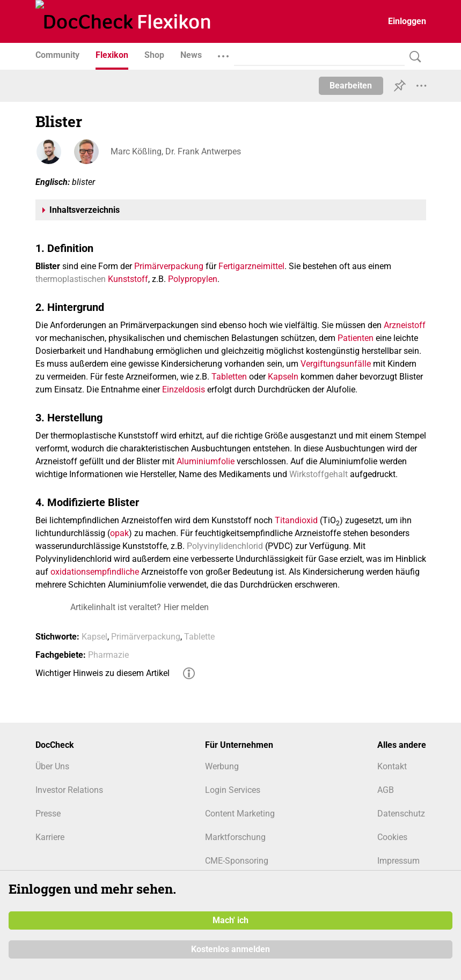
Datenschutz (401, 814)
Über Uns (52, 766)
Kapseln (283, 377)
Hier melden (186, 607)
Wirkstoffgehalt (319, 474)
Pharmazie (108, 655)
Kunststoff (128, 279)
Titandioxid (296, 520)
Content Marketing (240, 814)
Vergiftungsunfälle (336, 364)
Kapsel (94, 637)
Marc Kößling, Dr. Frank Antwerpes (176, 151)
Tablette (199, 637)
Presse (48, 814)
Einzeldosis (184, 389)
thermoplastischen (71, 279)
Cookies (392, 837)
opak (119, 533)
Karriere (50, 837)
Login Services (233, 790)
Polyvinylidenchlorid (225, 546)
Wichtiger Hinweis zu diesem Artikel (103, 673)
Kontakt (392, 766)
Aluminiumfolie (206, 461)
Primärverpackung (169, 266)
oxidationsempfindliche (95, 572)
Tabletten (229, 377)
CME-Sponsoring (237, 861)
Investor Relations (69, 790)
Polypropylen (193, 279)
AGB (386, 790)
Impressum (398, 861)
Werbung (222, 766)
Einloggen (407, 21)
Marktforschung (235, 837)
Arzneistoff (405, 325)
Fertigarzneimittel (251, 266)
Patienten (356, 338)
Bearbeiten (351, 86)
